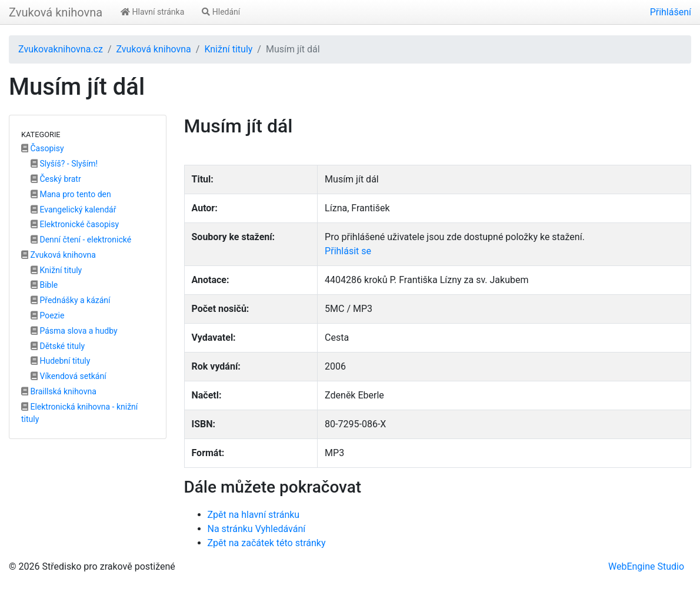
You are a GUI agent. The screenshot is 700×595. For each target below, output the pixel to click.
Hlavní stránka (152, 12)
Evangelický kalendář (73, 210)
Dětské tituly (58, 346)
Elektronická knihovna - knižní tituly (79, 413)
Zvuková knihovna (56, 12)
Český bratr (56, 179)
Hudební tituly (60, 361)
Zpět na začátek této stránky (267, 543)
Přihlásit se (348, 251)
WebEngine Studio (646, 566)
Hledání (221, 12)
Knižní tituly (228, 49)
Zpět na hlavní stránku (254, 515)
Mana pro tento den (71, 194)
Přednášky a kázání (71, 300)
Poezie (47, 315)
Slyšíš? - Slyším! (64, 164)
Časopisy (43, 148)
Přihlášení (671, 12)
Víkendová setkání (69, 376)
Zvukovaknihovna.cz (61, 49)
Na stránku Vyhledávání (257, 529)
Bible (44, 285)
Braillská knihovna (59, 391)
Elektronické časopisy (75, 224)
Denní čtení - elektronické (81, 240)
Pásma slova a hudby (74, 331)
